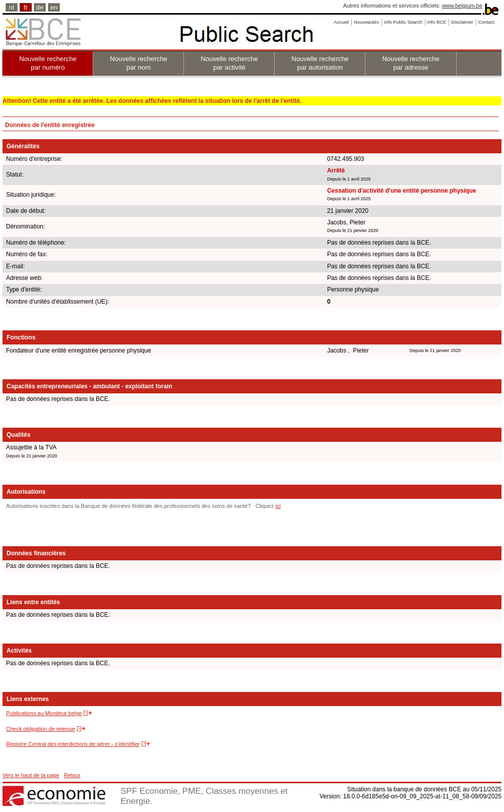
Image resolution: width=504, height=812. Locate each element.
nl (12, 7)
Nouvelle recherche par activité (229, 63)
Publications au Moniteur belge (44, 713)
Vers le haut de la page (31, 775)
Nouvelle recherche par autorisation (320, 63)
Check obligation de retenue (41, 729)
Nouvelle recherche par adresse (411, 63)
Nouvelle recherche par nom (139, 63)
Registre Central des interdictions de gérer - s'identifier (73, 744)
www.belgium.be (462, 6)
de (40, 7)
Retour (72, 775)
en (54, 7)
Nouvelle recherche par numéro (48, 63)
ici (278, 506)
